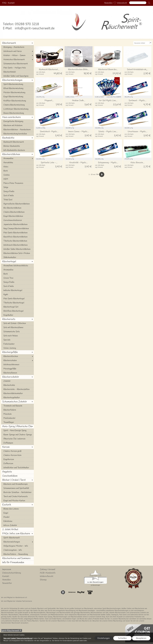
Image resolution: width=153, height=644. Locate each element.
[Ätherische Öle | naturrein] (17, 439)
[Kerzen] (17, 447)
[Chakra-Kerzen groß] (17, 451)
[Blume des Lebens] (17, 509)
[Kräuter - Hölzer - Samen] (17, 55)
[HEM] (17, 179)
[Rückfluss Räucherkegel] (17, 311)
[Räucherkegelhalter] (17, 398)
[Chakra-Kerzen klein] (17, 455)
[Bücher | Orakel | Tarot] (17, 480)
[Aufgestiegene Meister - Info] (17, 546)
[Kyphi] (17, 295)
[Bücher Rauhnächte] (17, 146)
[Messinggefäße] (17, 369)
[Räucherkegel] (17, 262)
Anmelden (108, 3)
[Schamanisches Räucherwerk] (17, 64)
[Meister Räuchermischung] (17, 93)
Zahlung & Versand (48, 569)
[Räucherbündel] (17, 72)
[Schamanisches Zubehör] (17, 402)
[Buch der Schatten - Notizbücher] (17, 492)
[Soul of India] (17, 196)
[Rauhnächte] (17, 138)
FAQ (4, 3)
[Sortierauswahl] (142, 43)
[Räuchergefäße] (17, 352)
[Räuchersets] (17, 319)
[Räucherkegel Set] (17, 307)
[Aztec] (17, 167)
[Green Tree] (17, 278)
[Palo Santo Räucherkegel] (17, 299)
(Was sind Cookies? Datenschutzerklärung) (18, 638)
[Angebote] (17, 472)
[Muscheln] (17, 414)
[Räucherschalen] (17, 360)
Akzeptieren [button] (141, 638)
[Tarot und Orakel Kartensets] (17, 497)
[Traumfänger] (17, 422)
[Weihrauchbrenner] (17, 365)
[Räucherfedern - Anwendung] (17, 554)
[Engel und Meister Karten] (17, 501)
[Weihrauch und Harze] (17, 51)
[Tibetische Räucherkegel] (17, 303)
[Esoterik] (17, 505)
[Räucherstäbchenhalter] (17, 393)
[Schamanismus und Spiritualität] (17, 488)
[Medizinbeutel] (17, 418)
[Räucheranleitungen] (17, 542)
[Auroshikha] (17, 163)
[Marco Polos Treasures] (17, 183)
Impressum (7, 569)
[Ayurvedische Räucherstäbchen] (17, 204)
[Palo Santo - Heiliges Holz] (17, 68)
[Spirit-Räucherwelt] (17, 538)
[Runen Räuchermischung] (17, 113)
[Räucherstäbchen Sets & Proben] (17, 253)
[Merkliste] (115, 3)
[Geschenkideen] (17, 476)
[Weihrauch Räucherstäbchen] (17, 245)
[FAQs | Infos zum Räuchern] (17, 534)
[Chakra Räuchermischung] (17, 105)
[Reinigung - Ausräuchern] (17, 47)
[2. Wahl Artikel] (17, 529)
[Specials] (17, 340)
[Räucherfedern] (17, 410)
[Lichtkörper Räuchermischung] (17, 109)
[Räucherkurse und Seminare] (17, 558)
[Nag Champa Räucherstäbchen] (17, 229)
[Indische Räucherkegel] (17, 290)
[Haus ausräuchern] (17, 117)
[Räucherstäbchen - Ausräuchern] (17, 130)
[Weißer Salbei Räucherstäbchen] (17, 249)
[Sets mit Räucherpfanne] (17, 327)
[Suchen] (138, 3)
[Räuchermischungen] (17, 80)
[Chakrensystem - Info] (17, 550)
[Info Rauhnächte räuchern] (17, 150)
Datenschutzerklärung (12, 573)
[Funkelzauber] (17, 344)
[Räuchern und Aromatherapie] (17, 484)
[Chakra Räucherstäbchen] (17, 212)
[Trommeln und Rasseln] (17, 406)
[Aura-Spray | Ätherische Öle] (17, 426)
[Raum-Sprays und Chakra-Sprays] (17, 435)
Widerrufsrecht (47, 576)
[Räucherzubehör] (17, 377)
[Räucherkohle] (17, 385)
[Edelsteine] (17, 521)
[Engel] (17, 513)
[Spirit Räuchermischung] (17, 84)
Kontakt (11, 3)
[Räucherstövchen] (17, 356)
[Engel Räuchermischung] (17, 97)
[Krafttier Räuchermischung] (17, 101)
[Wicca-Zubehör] (17, 525)
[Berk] (17, 171)
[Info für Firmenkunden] (17, 562)
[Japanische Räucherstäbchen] (17, 224)
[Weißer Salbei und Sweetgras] (17, 76)
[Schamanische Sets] (17, 332)
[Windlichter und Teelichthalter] (17, 468)
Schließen (122, 638)
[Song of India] (17, 191)
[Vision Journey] (17, 348)
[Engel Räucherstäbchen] (17, 216)
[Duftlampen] (17, 443)
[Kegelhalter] (17, 315)
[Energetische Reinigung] (17, 121)
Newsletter (7, 583)
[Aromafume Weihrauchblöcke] (17, 266)
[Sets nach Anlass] (17, 336)
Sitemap (43, 580)
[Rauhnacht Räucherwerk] (17, 142)
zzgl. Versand (40, 74)
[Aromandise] (17, 158)
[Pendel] (17, 517)
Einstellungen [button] (104, 638)
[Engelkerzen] (17, 459)
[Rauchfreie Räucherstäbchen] (17, 237)
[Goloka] (17, 175)
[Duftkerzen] (17, 464)
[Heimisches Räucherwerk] (17, 60)
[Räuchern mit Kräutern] (17, 126)
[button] (149, 3)
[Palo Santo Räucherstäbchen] (17, 233)
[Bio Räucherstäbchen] (17, 208)
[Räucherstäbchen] (17, 154)
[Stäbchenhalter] (17, 257)
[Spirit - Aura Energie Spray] (17, 431)
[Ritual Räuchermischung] (17, 88)
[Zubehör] (17, 381)
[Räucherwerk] (17, 43)
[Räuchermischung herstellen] (17, 134)
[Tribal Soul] (17, 200)
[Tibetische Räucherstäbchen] (17, 241)
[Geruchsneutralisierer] (17, 220)
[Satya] (17, 187)
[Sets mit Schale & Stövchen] (17, 323)
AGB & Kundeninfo (48, 573)
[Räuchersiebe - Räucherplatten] (17, 389)
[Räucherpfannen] (17, 373)
